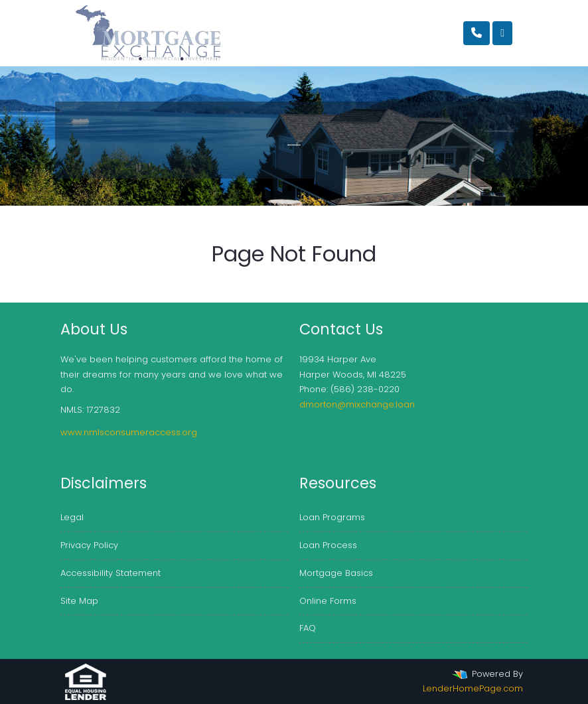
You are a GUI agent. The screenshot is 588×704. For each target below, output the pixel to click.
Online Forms (328, 601)
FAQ (308, 628)
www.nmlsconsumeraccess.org (129, 432)
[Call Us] (477, 33)
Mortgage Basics (336, 573)
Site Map (79, 601)
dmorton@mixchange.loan (357, 404)
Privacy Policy (89, 545)
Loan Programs (332, 517)
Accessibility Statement (110, 573)
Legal (72, 517)
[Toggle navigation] (502, 33)
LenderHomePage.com (473, 688)
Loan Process (328, 545)
